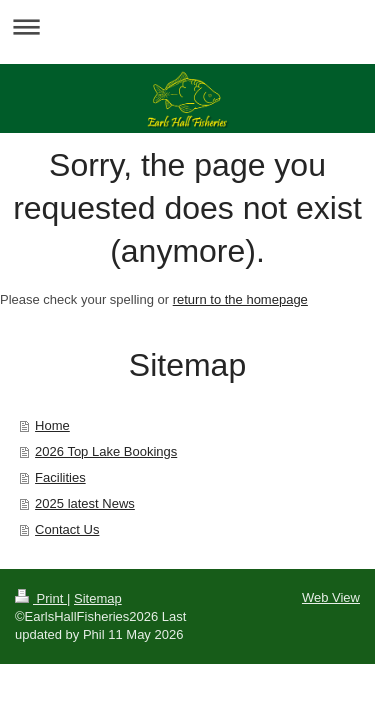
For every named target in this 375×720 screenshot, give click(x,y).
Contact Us (67, 529)
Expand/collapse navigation (187, 26)
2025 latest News (85, 503)
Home (52, 425)
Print (41, 598)
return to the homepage (240, 299)
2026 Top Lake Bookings (106, 451)
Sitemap (98, 598)
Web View (331, 597)
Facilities (60, 477)
